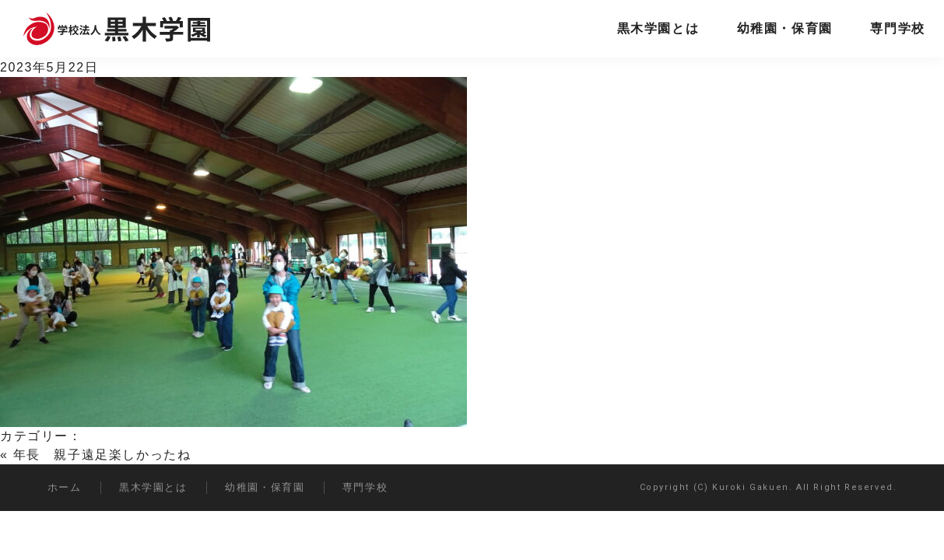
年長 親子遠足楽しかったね (102, 455)
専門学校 (897, 28)
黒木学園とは (658, 28)
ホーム (65, 487)
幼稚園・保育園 (785, 28)
